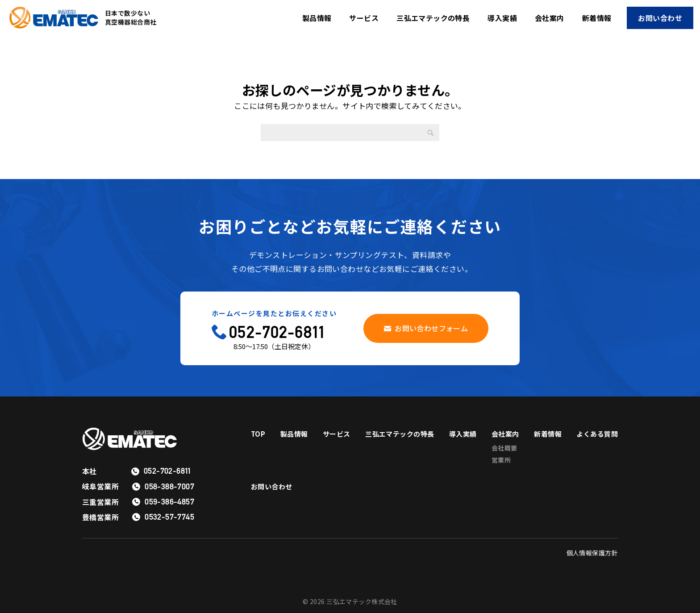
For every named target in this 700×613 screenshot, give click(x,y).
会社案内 (550, 18)
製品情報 (317, 18)
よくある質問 (273, 493)
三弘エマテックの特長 (433, 18)
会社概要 (550, 449)
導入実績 (502, 18)
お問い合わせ (660, 18)
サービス (364, 18)
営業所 (547, 463)
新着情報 (597, 18)
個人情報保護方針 (592, 553)
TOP (258, 434)
